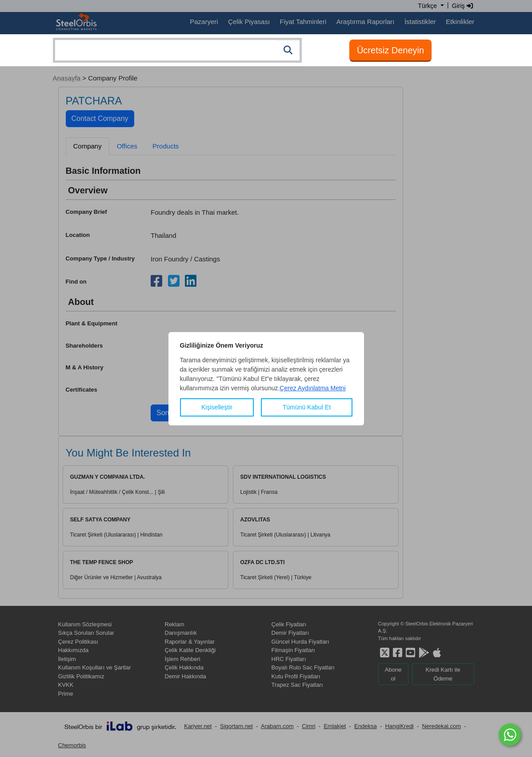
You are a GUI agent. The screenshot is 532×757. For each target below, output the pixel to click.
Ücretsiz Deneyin (390, 50)
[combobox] (177, 50)
